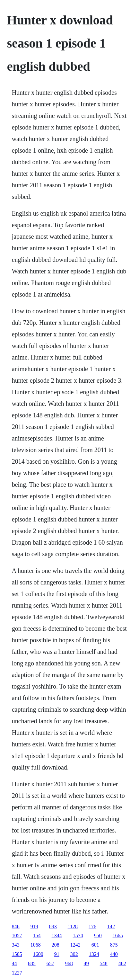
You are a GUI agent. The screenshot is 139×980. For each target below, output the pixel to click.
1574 (78, 935)
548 (104, 963)
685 (32, 963)
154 (37, 935)
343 (16, 945)
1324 (94, 954)
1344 (57, 935)
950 (98, 935)
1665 (118, 935)
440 (114, 954)
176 (92, 927)
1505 (17, 954)
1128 (73, 927)
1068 (36, 945)
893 (53, 927)
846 (16, 927)
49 (86, 963)
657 (50, 963)
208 (56, 945)
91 (57, 954)
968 (69, 963)
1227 (17, 973)
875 (114, 945)
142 (111, 927)
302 (74, 954)
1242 (75, 945)
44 (14, 963)
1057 (17, 935)
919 (34, 927)
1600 (38, 954)
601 (95, 945)
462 (122, 963)
